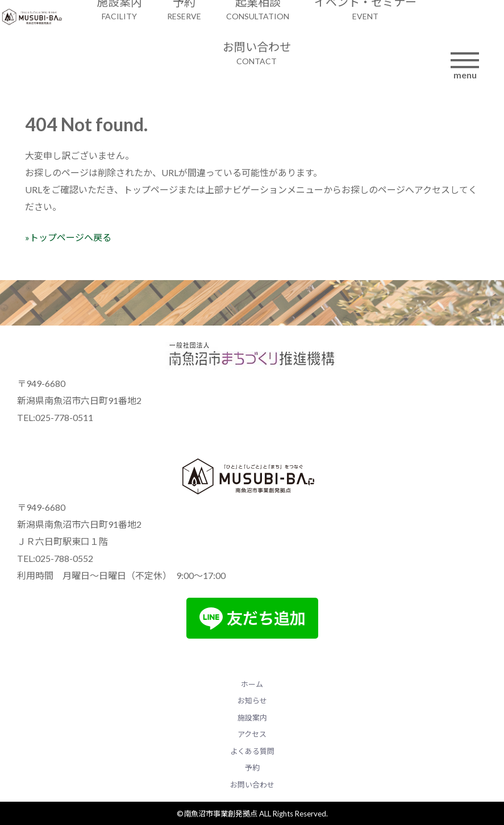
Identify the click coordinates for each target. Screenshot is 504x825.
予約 (252, 768)
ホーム (252, 684)
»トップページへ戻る (68, 237)
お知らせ (252, 701)
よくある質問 (252, 751)
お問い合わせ (252, 785)
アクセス (252, 734)
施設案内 (252, 718)
